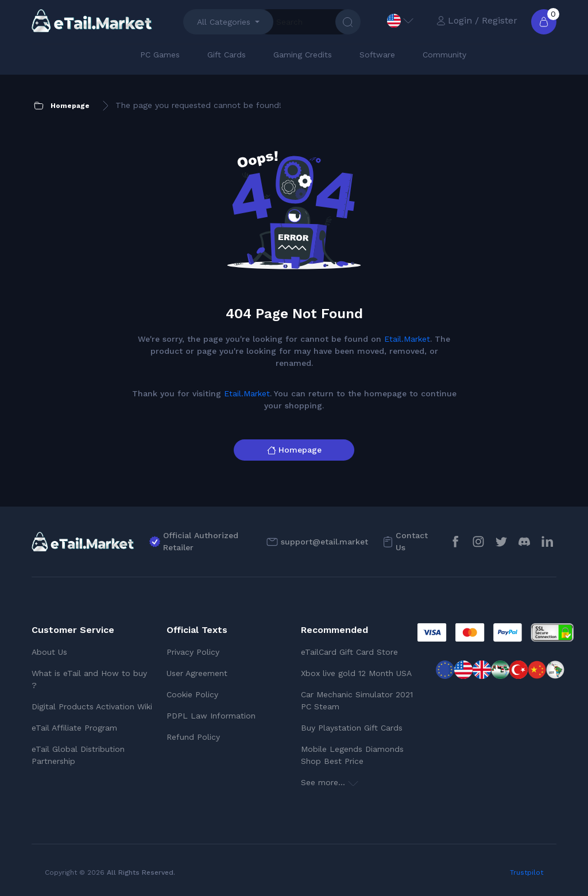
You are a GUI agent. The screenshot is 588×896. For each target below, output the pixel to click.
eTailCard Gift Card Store (349, 652)
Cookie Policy (192, 694)
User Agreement (197, 673)
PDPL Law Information (211, 716)
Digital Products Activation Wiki (92, 706)
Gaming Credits (303, 55)
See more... (330, 782)
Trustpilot (527, 872)
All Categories (224, 22)
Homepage (294, 450)
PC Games (160, 55)
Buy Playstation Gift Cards (352, 728)
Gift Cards (227, 55)
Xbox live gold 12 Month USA (356, 673)
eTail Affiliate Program (74, 728)
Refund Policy (193, 737)
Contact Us (412, 541)
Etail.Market (407, 339)
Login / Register (477, 20)
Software (377, 55)
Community (444, 55)
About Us (49, 652)
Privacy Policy (193, 652)
